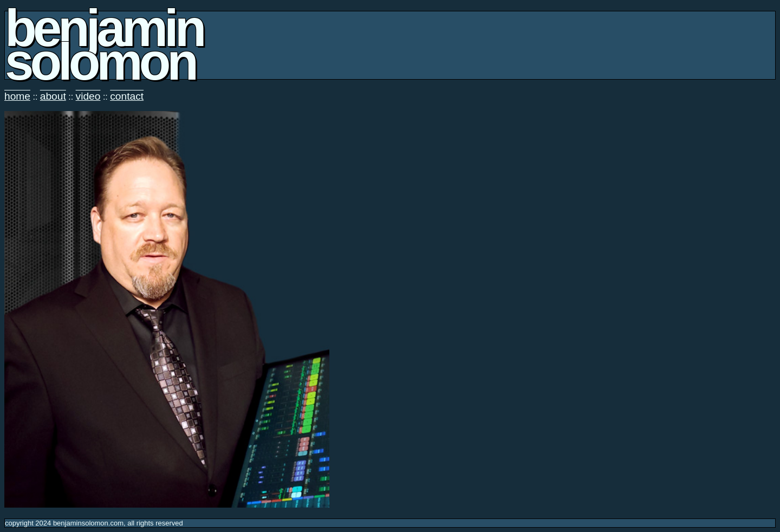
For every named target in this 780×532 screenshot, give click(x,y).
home (17, 96)
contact (127, 96)
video (88, 96)
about (53, 96)
